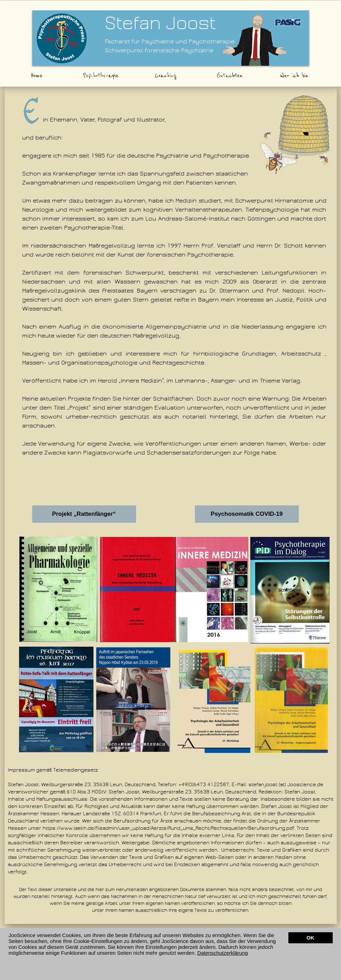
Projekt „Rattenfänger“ (84, 514)
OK (310, 938)
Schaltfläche (290, 590)
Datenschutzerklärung (223, 953)
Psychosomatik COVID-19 (247, 514)
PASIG (288, 23)
